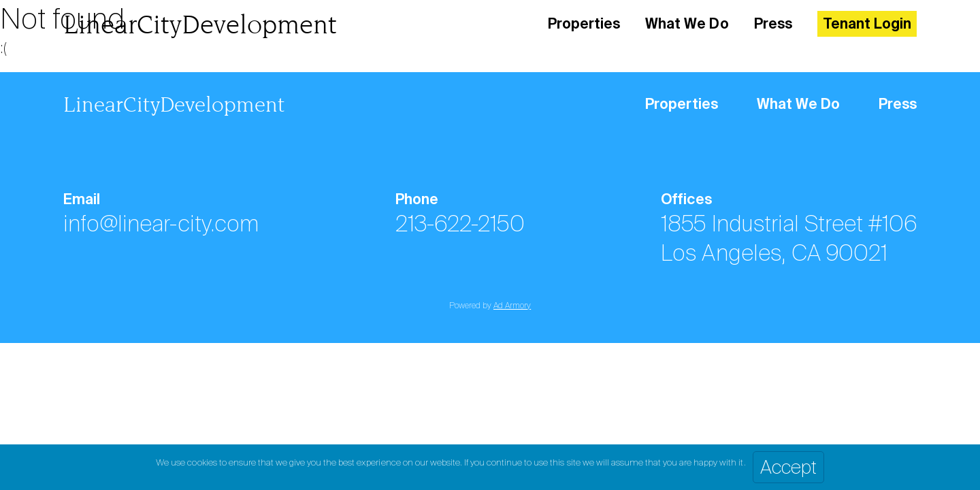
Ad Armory (512, 306)
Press (773, 24)
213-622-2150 (460, 224)
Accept (788, 467)
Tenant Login (867, 24)
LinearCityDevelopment (200, 24)
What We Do (687, 24)
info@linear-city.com (161, 224)
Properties (584, 24)
